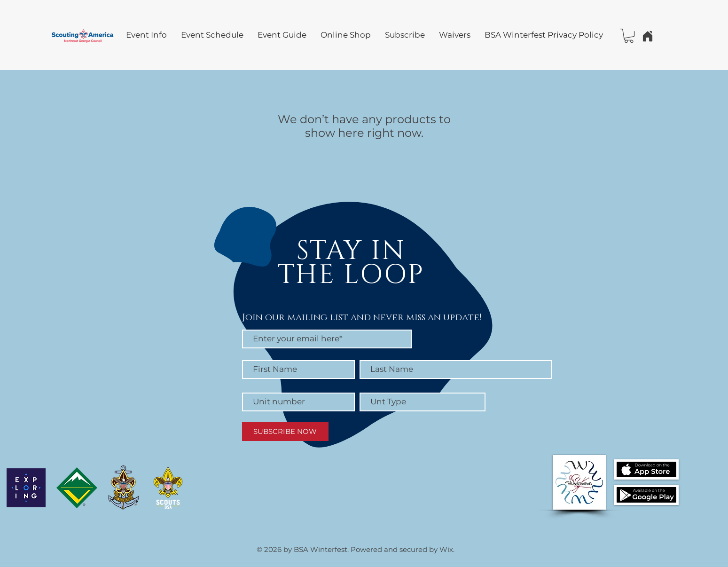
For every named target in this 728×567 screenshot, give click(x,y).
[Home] (648, 36)
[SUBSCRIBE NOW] (285, 432)
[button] (629, 36)
